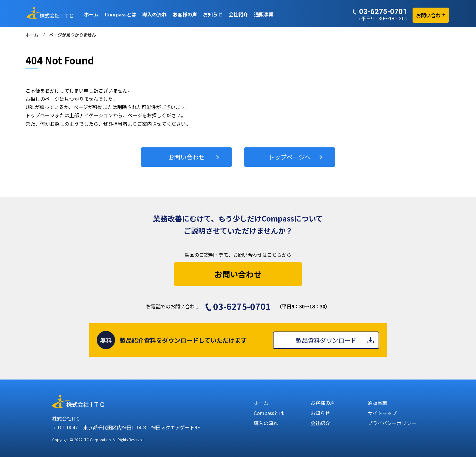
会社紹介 (320, 423)
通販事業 (377, 403)
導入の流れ (266, 423)
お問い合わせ (186, 157)
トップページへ (290, 157)
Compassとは (269, 413)
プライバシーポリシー (392, 423)
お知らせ (320, 413)
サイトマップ (382, 413)
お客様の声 (323, 403)
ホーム (32, 35)
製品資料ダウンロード (326, 340)
